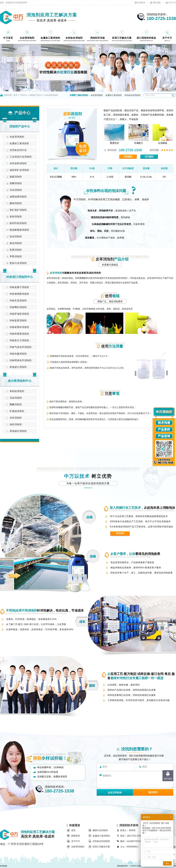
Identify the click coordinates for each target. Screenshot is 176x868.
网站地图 (157, 3)
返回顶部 (168, 779)
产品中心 (23, 95)
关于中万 (172, 3)
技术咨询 (120, 533)
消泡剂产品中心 (36, 95)
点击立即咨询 (115, 793)
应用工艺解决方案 (101, 847)
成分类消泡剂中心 (20, 381)
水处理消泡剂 (97, 95)
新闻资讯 (76, 836)
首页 (15, 95)
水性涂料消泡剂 (51, 95)
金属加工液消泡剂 (114, 95)
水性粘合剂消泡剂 (132, 95)
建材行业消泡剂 (100, 830)
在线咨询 (141, 3)
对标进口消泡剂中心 (20, 277)
